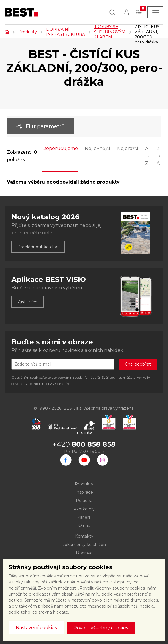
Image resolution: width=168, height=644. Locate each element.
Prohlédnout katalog (38, 247)
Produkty (28, 32)
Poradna (84, 501)
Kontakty (84, 536)
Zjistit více (27, 302)
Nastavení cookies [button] (36, 628)
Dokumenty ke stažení (84, 545)
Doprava (84, 553)
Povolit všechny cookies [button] (101, 628)
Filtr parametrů (40, 126)
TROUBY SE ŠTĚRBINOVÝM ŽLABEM (110, 32)
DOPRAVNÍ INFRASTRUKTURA (66, 32)
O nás (84, 526)
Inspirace (84, 492)
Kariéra (84, 517)
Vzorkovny (84, 509)
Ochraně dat (63, 384)
